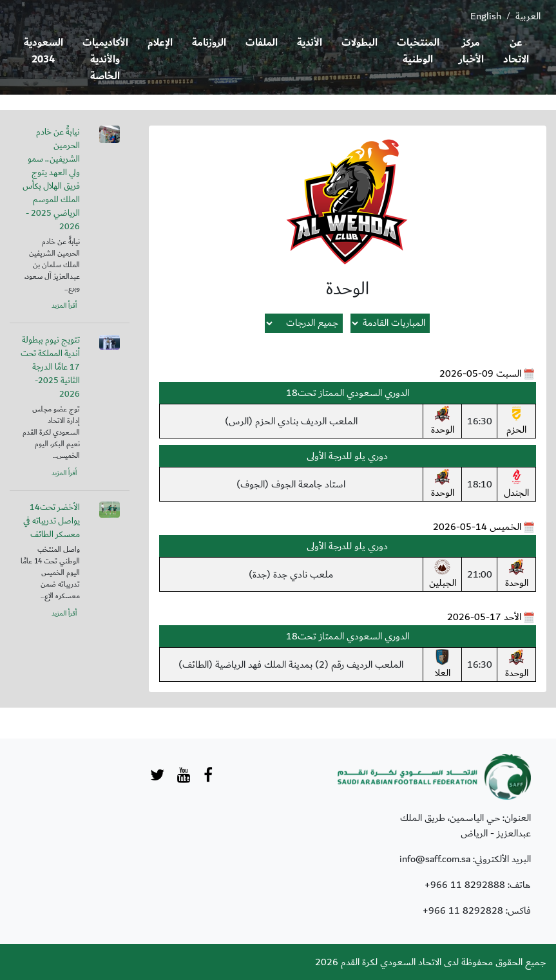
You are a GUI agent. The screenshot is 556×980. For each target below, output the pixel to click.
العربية (528, 16)
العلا (442, 665)
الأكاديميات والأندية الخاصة (105, 60)
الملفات (262, 43)
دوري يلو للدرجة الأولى (347, 456)
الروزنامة (209, 43)
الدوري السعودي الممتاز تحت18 (348, 393)
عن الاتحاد (516, 51)
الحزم (516, 422)
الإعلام (160, 43)
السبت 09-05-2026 (480, 373)
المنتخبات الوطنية (418, 51)
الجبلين (443, 575)
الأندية (310, 43)
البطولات (359, 43)
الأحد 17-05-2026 (484, 617)
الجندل (516, 485)
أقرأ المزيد (64, 306)
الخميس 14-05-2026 (477, 527)
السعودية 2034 (43, 51)
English (486, 16)
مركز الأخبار (471, 51)
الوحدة (443, 422)
